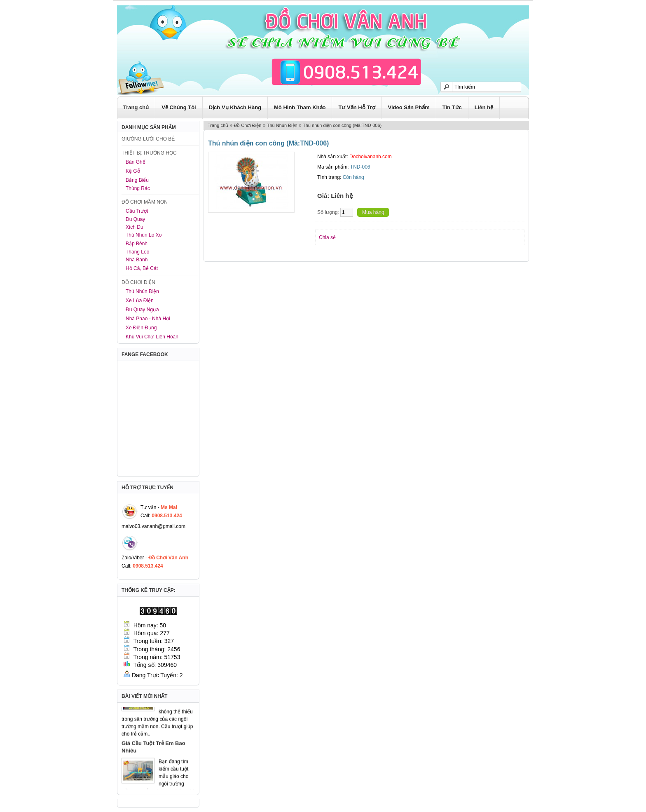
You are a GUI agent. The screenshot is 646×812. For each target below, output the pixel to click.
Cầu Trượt (137, 211)
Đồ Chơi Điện (247, 125)
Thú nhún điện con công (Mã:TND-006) (342, 125)
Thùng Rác (138, 188)
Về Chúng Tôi (179, 107)
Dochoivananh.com (371, 157)
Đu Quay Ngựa (142, 310)
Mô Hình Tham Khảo (300, 107)
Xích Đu (135, 227)
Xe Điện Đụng (141, 328)
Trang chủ (136, 107)
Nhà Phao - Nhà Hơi (148, 319)
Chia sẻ (327, 237)
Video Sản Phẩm (409, 107)
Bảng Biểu (137, 180)
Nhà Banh (137, 260)
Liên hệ (484, 107)
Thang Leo (137, 252)
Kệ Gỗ (133, 171)
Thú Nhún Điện (142, 291)
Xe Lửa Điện (140, 300)
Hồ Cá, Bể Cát (142, 268)
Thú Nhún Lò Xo (144, 235)
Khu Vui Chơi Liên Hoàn (152, 337)
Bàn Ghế (136, 162)
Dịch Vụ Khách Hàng (235, 107)
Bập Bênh (137, 244)
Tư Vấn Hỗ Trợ (357, 107)
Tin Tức (452, 107)
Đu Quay (135, 219)
